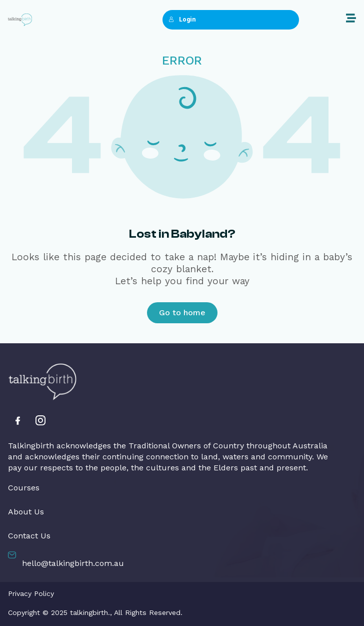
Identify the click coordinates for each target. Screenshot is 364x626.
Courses (24, 488)
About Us (26, 512)
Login (182, 20)
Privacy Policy (31, 593)
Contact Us (29, 536)
